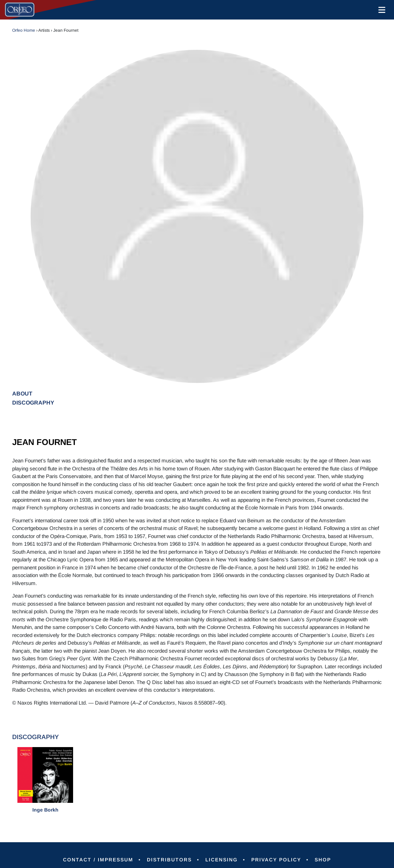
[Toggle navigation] (380, 10)
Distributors (169, 860)
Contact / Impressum (98, 860)
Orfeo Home (24, 30)
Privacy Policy (276, 860)
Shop (323, 860)
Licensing (222, 860)
